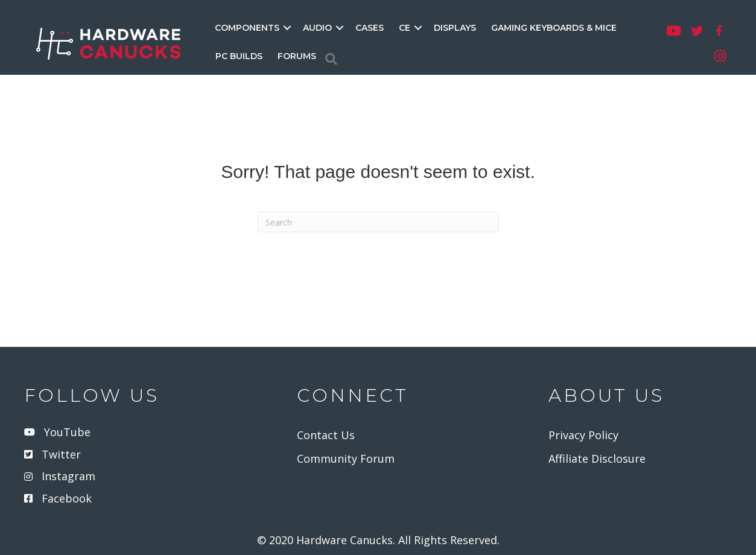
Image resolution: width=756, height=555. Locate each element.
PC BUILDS (239, 56)
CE (405, 28)
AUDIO (317, 28)
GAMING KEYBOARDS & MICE (554, 28)
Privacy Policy (583, 435)
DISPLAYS (455, 28)
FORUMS (297, 56)
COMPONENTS (247, 28)
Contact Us (326, 435)
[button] (287, 28)
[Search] (331, 59)
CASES (370, 28)
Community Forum (346, 458)
